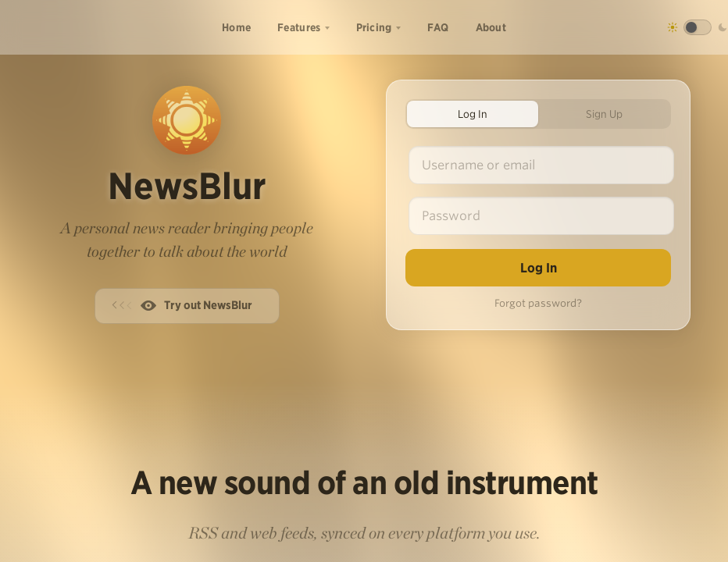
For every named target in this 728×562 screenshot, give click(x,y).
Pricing (374, 27)
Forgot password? (538, 303)
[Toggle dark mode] (698, 27)
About (491, 27)
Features (299, 27)
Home (236, 27)
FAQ (438, 27)
